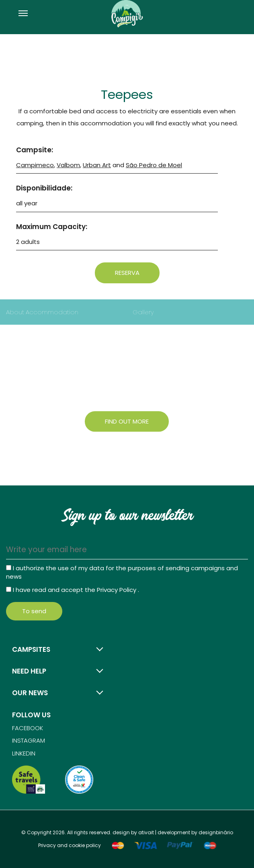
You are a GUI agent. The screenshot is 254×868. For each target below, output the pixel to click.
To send (34, 611)
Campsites (31, 649)
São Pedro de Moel (154, 165)
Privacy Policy (117, 590)
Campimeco (35, 165)
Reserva (127, 273)
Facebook (28, 728)
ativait (146, 832)
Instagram (29, 740)
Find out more (127, 421)
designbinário (216, 832)
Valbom (68, 165)
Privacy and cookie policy (70, 845)
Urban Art (97, 165)
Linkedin (24, 753)
